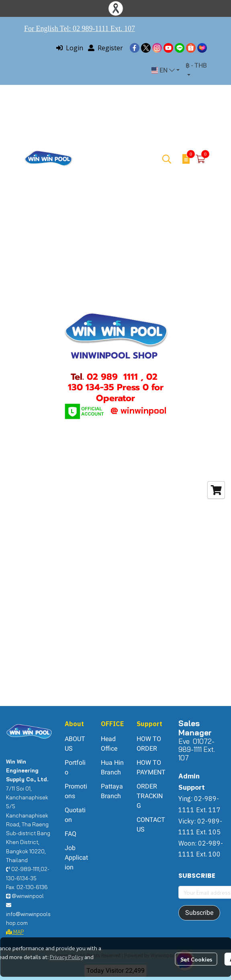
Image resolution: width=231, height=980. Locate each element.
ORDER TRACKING (150, 796)
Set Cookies (196, 959)
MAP (15, 932)
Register (105, 48)
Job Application (76, 857)
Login (70, 48)
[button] (166, 70)
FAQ (71, 834)
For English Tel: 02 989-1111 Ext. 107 (80, 29)
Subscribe (199, 913)
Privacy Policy (66, 957)
